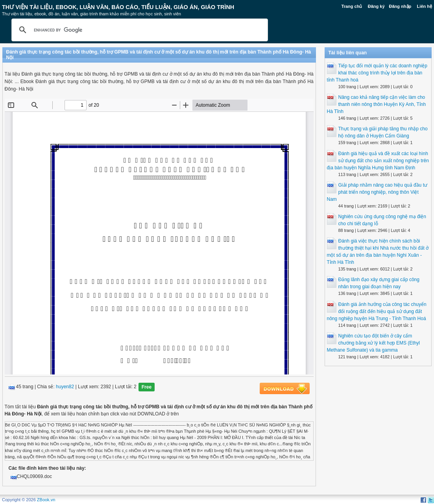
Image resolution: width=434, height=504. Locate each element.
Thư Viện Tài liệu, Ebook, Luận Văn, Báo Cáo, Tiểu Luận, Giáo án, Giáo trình (118, 7)
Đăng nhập (400, 6)
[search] (139, 30)
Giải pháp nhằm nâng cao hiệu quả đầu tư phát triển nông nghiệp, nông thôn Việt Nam (377, 192)
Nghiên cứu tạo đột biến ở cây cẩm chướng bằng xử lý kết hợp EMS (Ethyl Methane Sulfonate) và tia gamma (373, 343)
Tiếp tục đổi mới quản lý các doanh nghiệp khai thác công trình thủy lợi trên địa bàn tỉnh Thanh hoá (377, 73)
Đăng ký (376, 6)
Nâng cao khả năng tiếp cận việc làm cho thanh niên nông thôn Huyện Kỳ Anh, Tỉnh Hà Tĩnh (377, 104)
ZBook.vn (46, 500)
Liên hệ (425, 6)
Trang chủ (352, 6)
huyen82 (65, 387)
